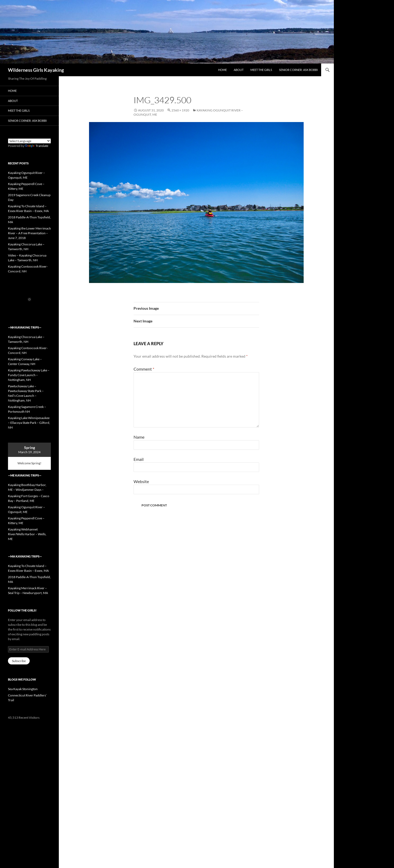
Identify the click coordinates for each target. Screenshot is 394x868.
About (239, 70)
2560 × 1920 (180, 110)
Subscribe (19, 661)
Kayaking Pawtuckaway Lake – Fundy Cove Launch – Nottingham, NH (29, 375)
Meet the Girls (261, 70)
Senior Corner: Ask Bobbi (298, 70)
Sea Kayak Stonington (23, 689)
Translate (37, 146)
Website (141, 481)
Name (139, 437)
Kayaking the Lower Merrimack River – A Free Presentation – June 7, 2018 (29, 233)
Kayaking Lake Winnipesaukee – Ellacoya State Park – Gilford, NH (29, 423)
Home (222, 70)
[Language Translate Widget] (29, 141)
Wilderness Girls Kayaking (36, 70)
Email (139, 459)
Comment (144, 369)
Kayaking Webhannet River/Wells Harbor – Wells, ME (27, 534)
